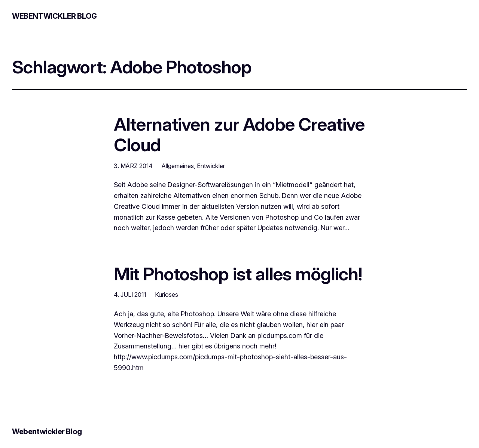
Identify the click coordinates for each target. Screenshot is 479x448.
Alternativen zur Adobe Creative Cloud (239, 134)
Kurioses (167, 295)
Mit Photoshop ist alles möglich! (238, 274)
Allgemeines (178, 166)
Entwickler (211, 166)
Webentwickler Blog (54, 16)
